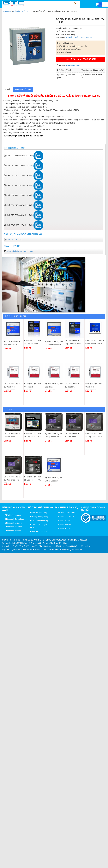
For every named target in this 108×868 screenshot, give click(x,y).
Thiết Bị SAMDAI (64, 524)
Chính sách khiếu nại (13, 523)
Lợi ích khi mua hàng (39, 521)
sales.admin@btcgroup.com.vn (20, 251)
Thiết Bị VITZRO (64, 521)
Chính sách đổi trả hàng (14, 519)
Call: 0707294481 (14, 240)
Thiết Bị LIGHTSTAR (66, 513)
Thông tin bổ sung (23, 89)
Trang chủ (7, 11)
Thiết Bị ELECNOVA (66, 517)
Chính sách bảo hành (13, 527)
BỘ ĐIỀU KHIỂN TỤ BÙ (23, 11)
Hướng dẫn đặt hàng (39, 517)
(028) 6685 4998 (73, 66)
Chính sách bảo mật (12, 531)
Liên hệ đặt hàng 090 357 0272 (81, 59)
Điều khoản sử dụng (13, 515)
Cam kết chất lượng (39, 513)
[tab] (7, 89)
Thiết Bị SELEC (64, 528)
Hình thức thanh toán (39, 531)
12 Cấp (89, 38)
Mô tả (7, 89)
